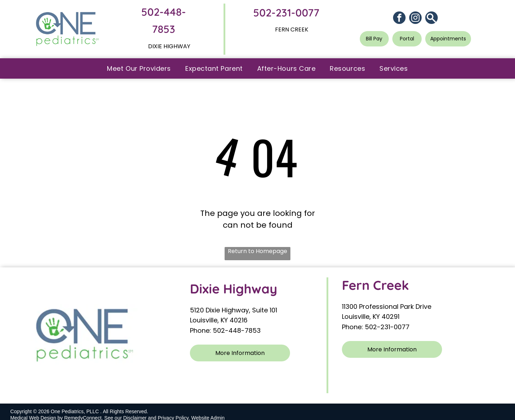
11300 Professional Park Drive (387, 307)
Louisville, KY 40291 (371, 317)
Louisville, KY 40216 (219, 320)
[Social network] (431, 19)
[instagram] (415, 19)
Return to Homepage (257, 251)
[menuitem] (139, 68)
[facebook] (399, 19)
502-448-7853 (237, 330)
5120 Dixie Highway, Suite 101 (234, 310)
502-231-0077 (286, 13)
